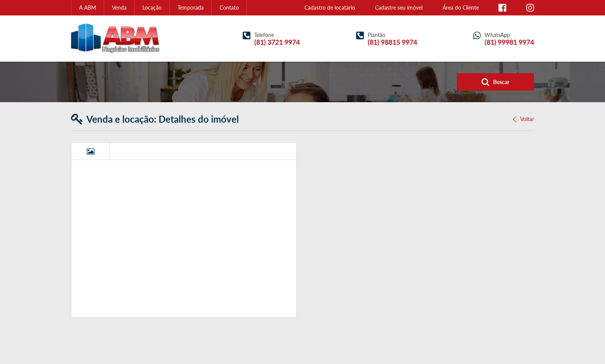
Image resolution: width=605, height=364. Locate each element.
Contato (229, 8)
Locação (152, 8)
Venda (119, 8)
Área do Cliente (461, 8)
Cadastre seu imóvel (399, 8)
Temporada (191, 8)
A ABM (88, 8)
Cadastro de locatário (330, 8)
